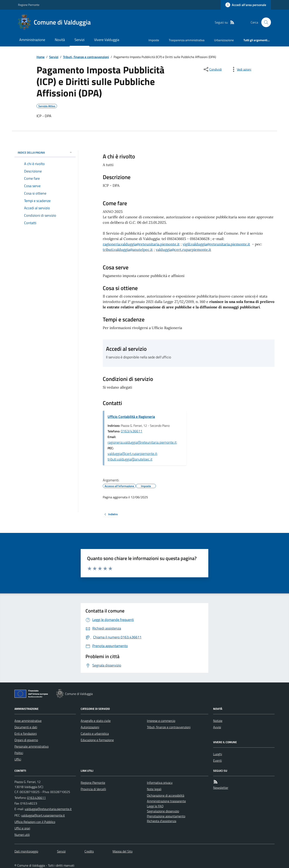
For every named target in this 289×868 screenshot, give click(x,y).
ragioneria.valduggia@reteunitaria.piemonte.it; (142, 442)
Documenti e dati (26, 727)
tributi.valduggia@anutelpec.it (128, 250)
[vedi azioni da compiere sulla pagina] (241, 69)
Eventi (217, 760)
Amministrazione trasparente (166, 801)
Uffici (18, 759)
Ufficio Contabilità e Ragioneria (131, 417)
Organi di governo (26, 740)
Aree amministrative (28, 721)
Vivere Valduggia (107, 40)
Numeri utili (22, 835)
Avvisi (217, 727)
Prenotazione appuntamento (166, 816)
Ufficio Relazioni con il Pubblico (35, 822)
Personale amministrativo (32, 746)
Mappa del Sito (123, 851)
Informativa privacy (160, 783)
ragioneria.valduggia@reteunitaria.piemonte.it (141, 244)
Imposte (154, 40)
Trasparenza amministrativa (187, 40)
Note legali (154, 789)
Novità (60, 40)
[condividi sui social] (212, 69)
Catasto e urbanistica (95, 734)
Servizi (79, 40)
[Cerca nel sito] (265, 22)
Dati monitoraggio (26, 851)
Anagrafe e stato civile (96, 721)
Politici (19, 753)
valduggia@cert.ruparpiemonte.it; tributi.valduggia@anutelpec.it (133, 456)
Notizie (218, 721)
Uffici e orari (22, 828)
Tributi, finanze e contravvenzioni (86, 57)
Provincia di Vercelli (93, 789)
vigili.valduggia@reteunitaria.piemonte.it (216, 244)
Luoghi (218, 754)
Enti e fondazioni (26, 734)
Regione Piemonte (29, 5)
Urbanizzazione (224, 40)
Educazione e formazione (97, 740)
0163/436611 (132, 431)
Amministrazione (32, 40)
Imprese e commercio (161, 721)
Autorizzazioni (90, 727)
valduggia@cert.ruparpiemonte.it (183, 250)
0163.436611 (36, 798)
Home (41, 57)
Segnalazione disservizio (163, 811)
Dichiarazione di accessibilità (166, 795)
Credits (89, 851)
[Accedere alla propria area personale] (246, 5)
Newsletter (221, 788)
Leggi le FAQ (155, 806)
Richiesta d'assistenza (162, 821)
